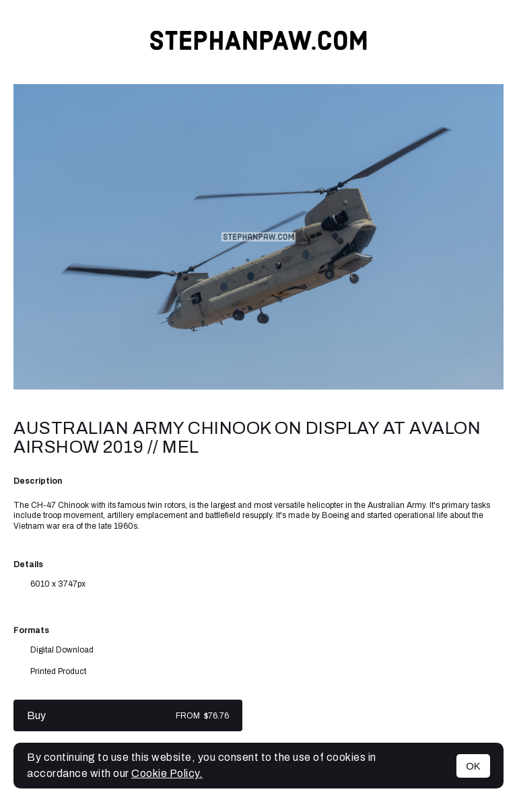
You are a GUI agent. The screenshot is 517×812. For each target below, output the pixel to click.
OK (473, 766)
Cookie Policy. (167, 773)
